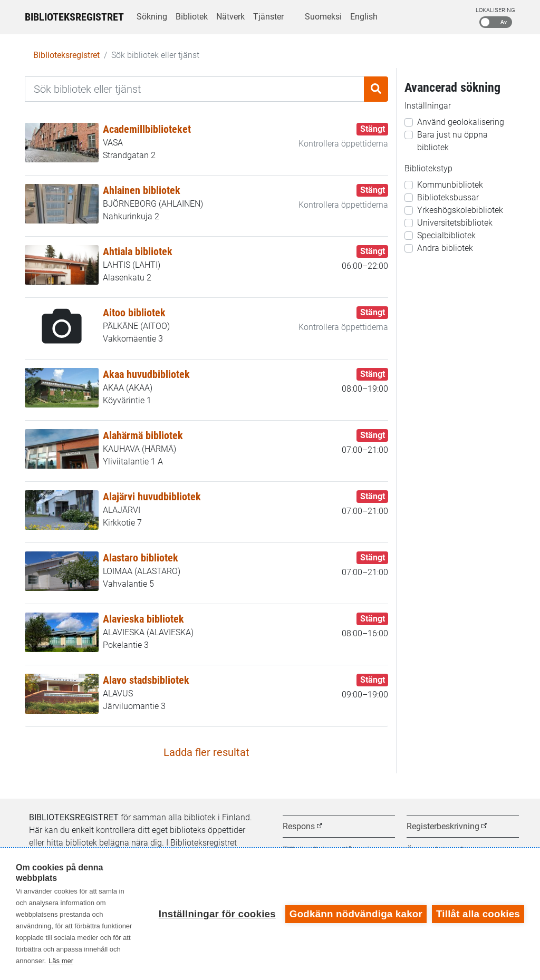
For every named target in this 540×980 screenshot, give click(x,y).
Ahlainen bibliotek (142, 190)
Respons (299, 826)
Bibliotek (192, 17)
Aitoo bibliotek (134, 313)
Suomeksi (323, 17)
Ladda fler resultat (206, 752)
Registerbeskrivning (443, 826)
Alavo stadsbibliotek (146, 680)
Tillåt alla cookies (478, 914)
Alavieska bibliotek (143, 619)
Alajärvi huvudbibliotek (152, 497)
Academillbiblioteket (147, 129)
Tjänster (268, 17)
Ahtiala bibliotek (138, 251)
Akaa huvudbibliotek (146, 374)
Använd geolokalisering (461, 122)
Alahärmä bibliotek (143, 435)
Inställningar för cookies (217, 914)
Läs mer (61, 961)
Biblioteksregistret (74, 17)
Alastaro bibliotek (141, 558)
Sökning (152, 17)
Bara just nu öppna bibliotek (452, 141)
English (364, 17)
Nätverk (230, 17)
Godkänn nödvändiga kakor (356, 914)
